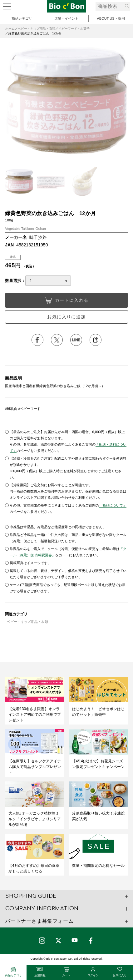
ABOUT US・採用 (111, 18)
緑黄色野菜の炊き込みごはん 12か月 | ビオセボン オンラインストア (66, 6)
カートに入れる (67, 300)
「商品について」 (113, 505)
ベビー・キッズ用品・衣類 (37, 29)
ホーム (10, 29)
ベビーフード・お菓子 (74, 29)
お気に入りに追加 (66, 317)
